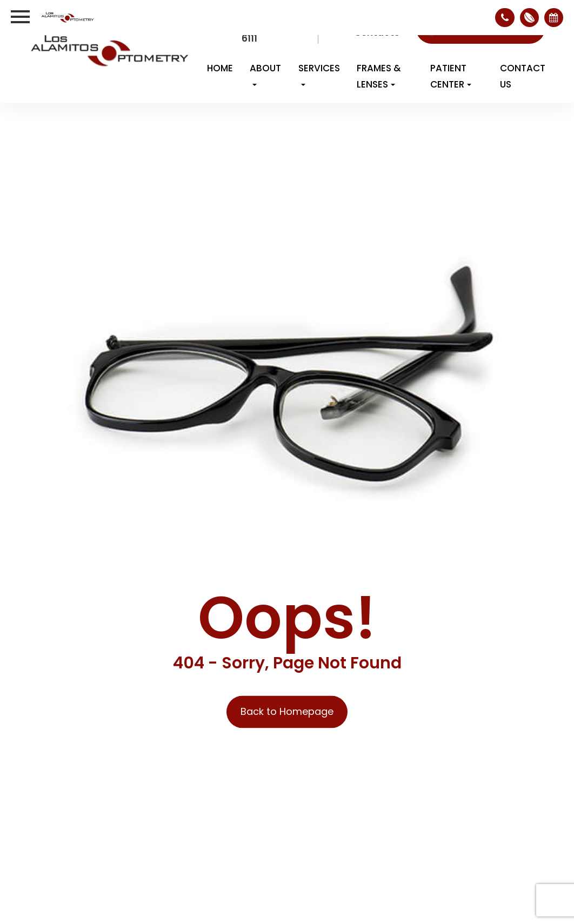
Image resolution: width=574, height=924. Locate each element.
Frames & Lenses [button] (379, 76)
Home (220, 68)
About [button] (265, 74)
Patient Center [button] (451, 76)
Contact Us (523, 76)
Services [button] (319, 74)
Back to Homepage (287, 712)
